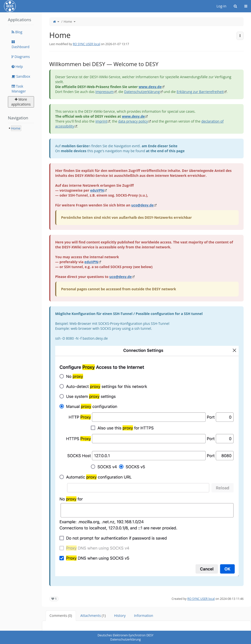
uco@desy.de (142, 205)
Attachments (93, 616)
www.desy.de (150, 87)
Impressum (105, 92)
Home (68, 22)
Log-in (221, 6)
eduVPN (97, 190)
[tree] (21, 128)
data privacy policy (133, 121)
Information (143, 616)
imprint (101, 121)
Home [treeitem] (16, 128)
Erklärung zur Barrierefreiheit (200, 92)
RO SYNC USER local (86, 44)
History (120, 616)
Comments (61, 616)
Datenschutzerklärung (142, 92)
